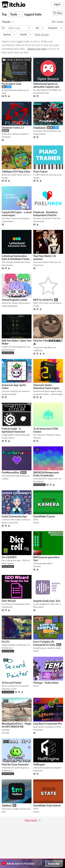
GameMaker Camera (44, 516)
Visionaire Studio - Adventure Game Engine (46, 387)
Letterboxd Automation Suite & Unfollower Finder (16, 257)
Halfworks (38, 771)
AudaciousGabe (9, 394)
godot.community (10, 523)
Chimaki (37, 566)
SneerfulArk (7, 607)
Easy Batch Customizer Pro (48, 724)
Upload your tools (37, 49)
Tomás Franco (8, 438)
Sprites (7, 34)
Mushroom (38, 265)
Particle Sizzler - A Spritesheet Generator (13, 430)
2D (37, 28)
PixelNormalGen (10, 472)
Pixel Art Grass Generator (15, 764)
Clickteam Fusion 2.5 (13, 128)
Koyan (36, 523)
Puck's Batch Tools (12, 84)
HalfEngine (39, 764)
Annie (36, 686)
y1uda (36, 306)
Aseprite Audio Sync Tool (47, 601)
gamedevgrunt (8, 350)
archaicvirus (7, 648)
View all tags (42, 34)
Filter (58, 13)
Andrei (5, 178)
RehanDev (38, 730)
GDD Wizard (9, 601)
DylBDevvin (7, 771)
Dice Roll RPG (9, 557)
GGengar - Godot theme (46, 683)
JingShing (38, 350)
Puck (4, 93)
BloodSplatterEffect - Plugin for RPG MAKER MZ (17, 725)
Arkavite (37, 438)
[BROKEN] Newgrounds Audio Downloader (46, 474)
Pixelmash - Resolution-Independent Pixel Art (46, 214)
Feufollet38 (38, 482)
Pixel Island (38, 607)
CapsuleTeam (8, 221)
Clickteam (6, 137)
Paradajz (6, 733)
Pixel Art (53, 28)
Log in (57, 4)
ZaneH (36, 178)
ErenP (36, 651)
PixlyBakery (40, 128)
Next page (31, 820)
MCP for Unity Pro (43, 300)
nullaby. (5, 479)
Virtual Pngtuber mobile (14, 300)
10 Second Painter (12, 683)
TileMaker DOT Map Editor (16, 172)
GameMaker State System (47, 805)
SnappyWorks (40, 134)
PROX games (8, 563)
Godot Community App (14, 516)
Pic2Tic (6, 642)
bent (4, 812)
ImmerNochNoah (41, 93)
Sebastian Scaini (9, 689)
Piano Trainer (40, 172)
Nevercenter (39, 221)
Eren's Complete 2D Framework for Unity (44, 643)
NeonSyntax (7, 265)
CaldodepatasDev (10, 306)
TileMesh (7, 806)
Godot (23, 34)
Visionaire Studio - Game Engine (48, 394)
